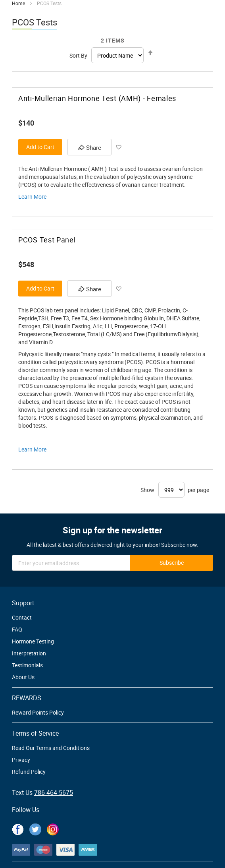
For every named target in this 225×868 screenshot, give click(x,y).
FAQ (17, 629)
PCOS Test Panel (47, 240)
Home (18, 3)
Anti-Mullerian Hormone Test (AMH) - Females (97, 98)
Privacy (21, 760)
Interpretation (29, 653)
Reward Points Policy (38, 712)
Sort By (78, 55)
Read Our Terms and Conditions (51, 748)
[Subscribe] (171, 563)
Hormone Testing (33, 641)
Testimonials (27, 665)
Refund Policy (29, 772)
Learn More (32, 197)
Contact (22, 617)
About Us (23, 677)
